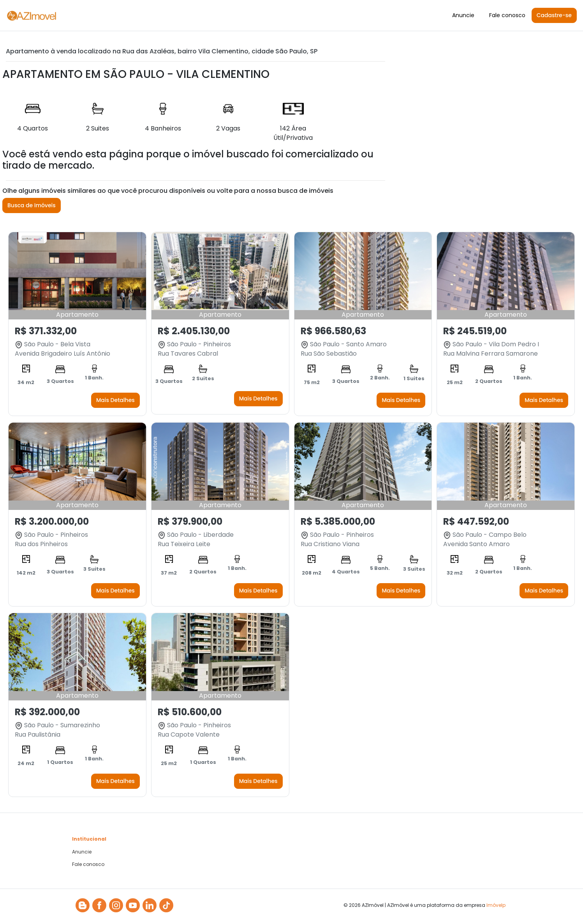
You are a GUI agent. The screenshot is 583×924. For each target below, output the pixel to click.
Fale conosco (507, 15)
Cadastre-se (554, 15)
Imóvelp (496, 905)
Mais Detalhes (115, 400)
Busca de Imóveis (32, 205)
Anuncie (463, 15)
